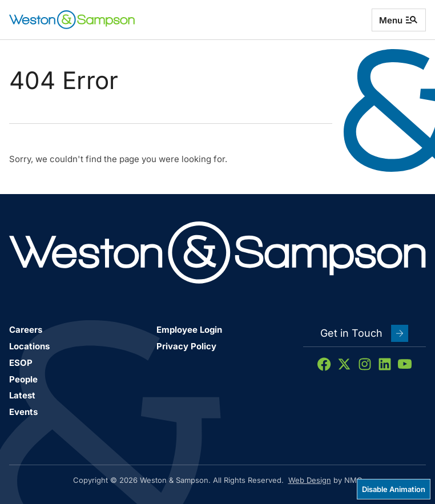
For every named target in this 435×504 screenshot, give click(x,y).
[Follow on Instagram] (365, 364)
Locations (29, 346)
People (23, 379)
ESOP (21, 363)
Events (23, 412)
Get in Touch (364, 333)
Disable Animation (394, 489)
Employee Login (189, 330)
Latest (22, 395)
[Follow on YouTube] (405, 364)
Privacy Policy (186, 346)
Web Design (310, 480)
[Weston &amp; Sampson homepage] (72, 20)
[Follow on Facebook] (324, 364)
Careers (26, 330)
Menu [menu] (399, 20)
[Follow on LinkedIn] (385, 364)
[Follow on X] (344, 364)
